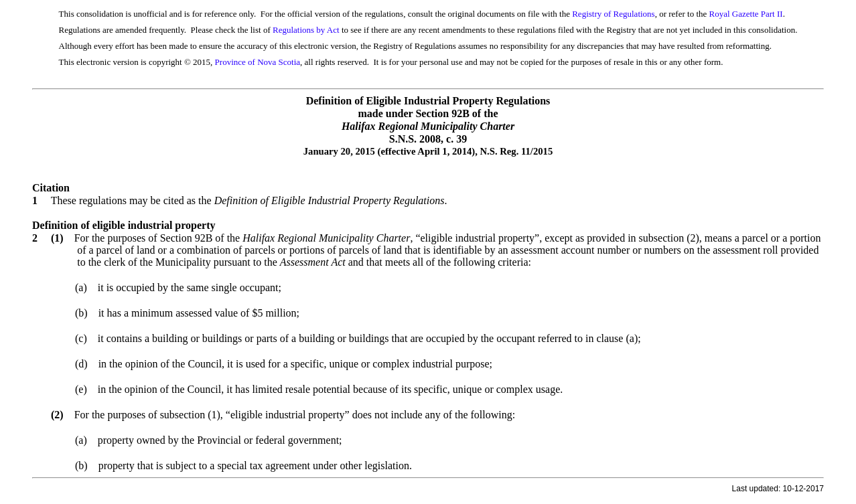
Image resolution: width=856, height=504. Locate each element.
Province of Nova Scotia (258, 62)
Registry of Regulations (614, 14)
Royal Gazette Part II (746, 14)
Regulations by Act (306, 30)
